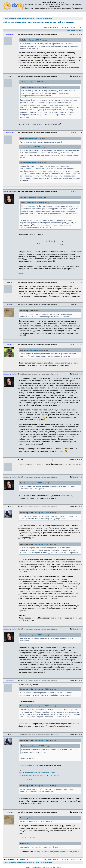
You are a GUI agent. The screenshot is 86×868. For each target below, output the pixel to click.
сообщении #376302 (33, 197)
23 (77, 28)
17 (74, 28)
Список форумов (9, 862)
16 (72, 28)
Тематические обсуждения (25, 862)
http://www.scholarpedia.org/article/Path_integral (37, 773)
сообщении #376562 (42, 741)
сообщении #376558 (35, 635)
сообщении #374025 (33, 147)
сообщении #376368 (36, 82)
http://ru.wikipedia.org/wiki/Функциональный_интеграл (59, 852)
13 (65, 28)
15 (70, 28)
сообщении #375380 (33, 163)
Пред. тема (70, 30)
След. (81, 28)
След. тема (79, 30)
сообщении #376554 (42, 689)
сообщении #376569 (42, 786)
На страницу (48, 28)
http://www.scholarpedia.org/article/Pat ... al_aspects (39, 775)
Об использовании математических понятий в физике (38, 22)
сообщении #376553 (35, 483)
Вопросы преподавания (44, 862)
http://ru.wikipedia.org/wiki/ (29, 765)
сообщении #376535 (35, 350)
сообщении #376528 (42, 513)
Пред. (55, 28)
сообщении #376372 (32, 138)
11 (61, 28)
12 (63, 28)
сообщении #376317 (34, 40)
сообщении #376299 (35, 203)
